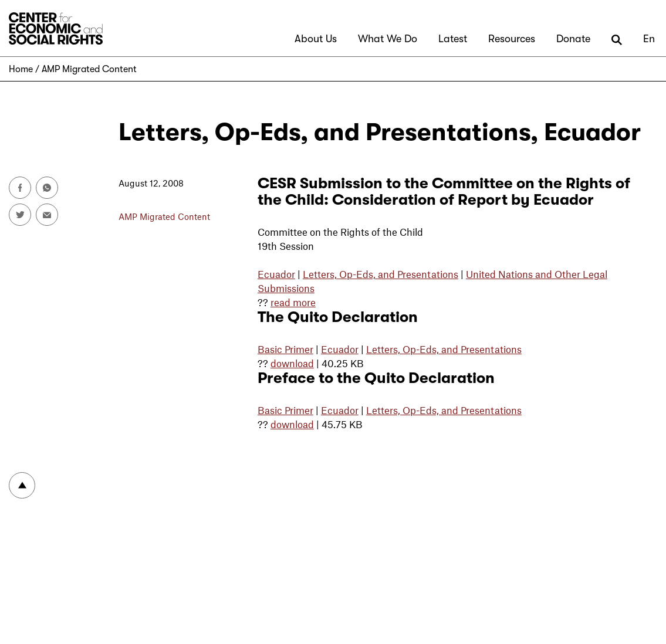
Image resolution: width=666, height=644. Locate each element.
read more (293, 302)
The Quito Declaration (338, 317)
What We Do (388, 39)
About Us (316, 39)
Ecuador (276, 274)
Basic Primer (285, 349)
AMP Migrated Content (89, 69)
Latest (453, 39)
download (292, 363)
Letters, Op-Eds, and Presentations (381, 274)
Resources (512, 39)
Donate (573, 39)
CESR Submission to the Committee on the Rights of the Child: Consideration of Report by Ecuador (444, 191)
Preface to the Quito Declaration (376, 378)
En (649, 39)
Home (21, 69)
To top (22, 485)
